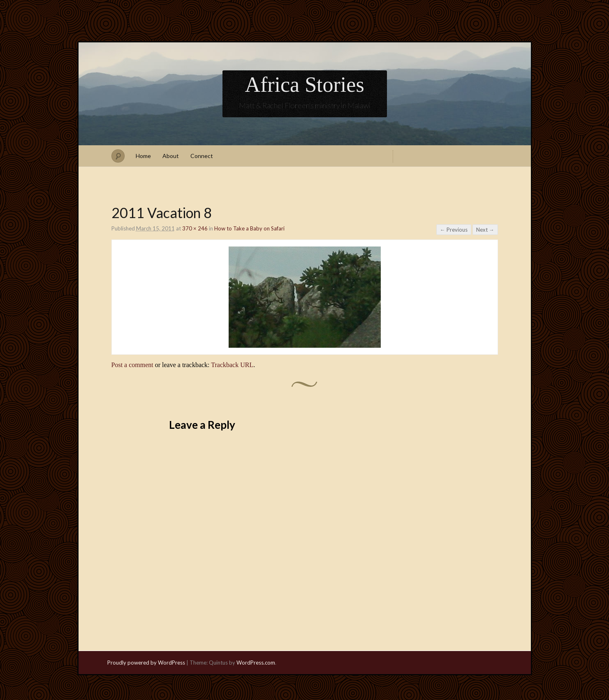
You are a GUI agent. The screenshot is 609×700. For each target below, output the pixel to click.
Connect (202, 156)
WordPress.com (256, 663)
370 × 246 (195, 228)
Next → (485, 230)
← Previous (454, 230)
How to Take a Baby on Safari (249, 228)
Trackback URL (232, 365)
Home (143, 156)
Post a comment (132, 365)
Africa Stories (304, 85)
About (171, 156)
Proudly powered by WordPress (146, 663)
